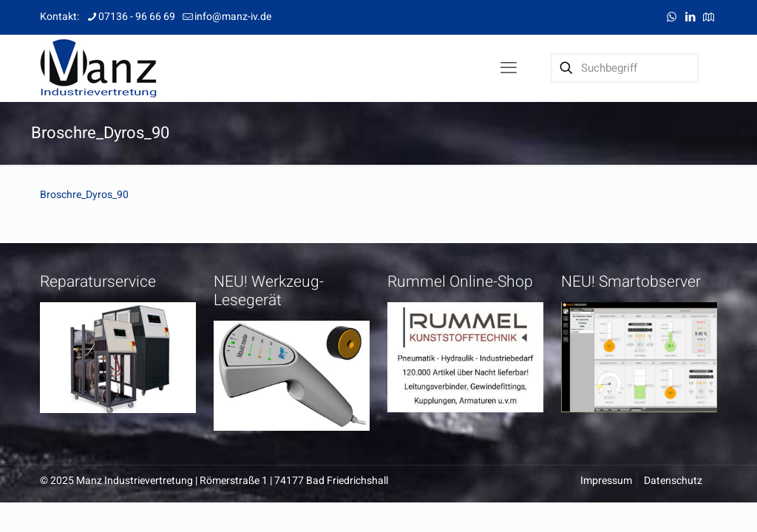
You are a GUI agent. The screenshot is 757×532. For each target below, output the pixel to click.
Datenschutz (673, 481)
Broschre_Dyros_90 (84, 195)
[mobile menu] (509, 68)
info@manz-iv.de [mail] (233, 17)
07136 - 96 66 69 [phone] (137, 17)
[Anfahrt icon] (709, 17)
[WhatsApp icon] (672, 17)
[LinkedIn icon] (690, 17)
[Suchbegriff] (625, 68)
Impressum (606, 481)
